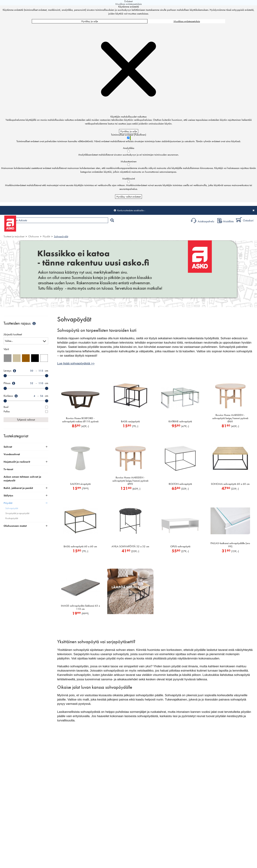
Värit (6, 349)
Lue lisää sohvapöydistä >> (76, 363)
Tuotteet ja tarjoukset (34, 230)
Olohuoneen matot (15, 526)
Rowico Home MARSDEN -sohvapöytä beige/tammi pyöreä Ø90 (130, 481)
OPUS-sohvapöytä (180, 546)
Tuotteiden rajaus (20, 323)
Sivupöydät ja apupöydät (17, 513)
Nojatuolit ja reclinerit (17, 462)
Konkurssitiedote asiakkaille (130, 210)
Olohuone (34, 236)
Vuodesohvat (12, 454)
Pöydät (46, 236)
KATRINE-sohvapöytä (180, 421)
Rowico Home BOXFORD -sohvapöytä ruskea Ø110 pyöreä (80, 420)
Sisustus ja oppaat (100, 230)
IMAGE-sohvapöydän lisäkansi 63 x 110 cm (80, 607)
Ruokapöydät (12, 518)
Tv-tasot (8, 469)
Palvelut (79, 230)
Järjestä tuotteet (13, 335)
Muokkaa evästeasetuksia (187, 21)
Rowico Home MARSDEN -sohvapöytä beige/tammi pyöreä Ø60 (230, 418)
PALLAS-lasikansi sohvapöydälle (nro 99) (230, 545)
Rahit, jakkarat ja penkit (18, 488)
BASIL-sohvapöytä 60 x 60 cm (80, 546)
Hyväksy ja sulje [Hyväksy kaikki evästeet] (90, 21)
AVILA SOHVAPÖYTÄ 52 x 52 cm (130, 546)
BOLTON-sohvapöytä (180, 484)
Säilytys (8, 496)
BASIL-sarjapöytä (130, 421)
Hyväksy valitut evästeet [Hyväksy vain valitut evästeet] (128, 197)
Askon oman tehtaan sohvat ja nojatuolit (22, 479)
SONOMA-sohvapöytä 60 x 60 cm (230, 484)
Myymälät (60, 230)
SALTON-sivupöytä (80, 484)
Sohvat (8, 447)
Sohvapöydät (61, 236)
